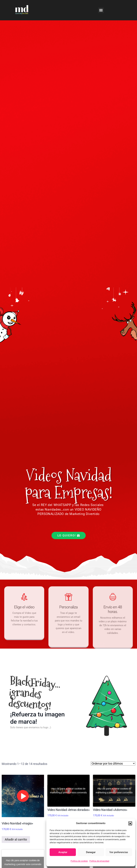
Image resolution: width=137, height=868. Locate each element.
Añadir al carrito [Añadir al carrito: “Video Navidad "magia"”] (16, 839)
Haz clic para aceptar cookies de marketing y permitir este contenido (68, 791)
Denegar (91, 852)
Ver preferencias (119, 852)
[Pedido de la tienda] (113, 763)
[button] (130, 823)
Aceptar (63, 852)
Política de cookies (79, 861)
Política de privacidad (99, 861)
